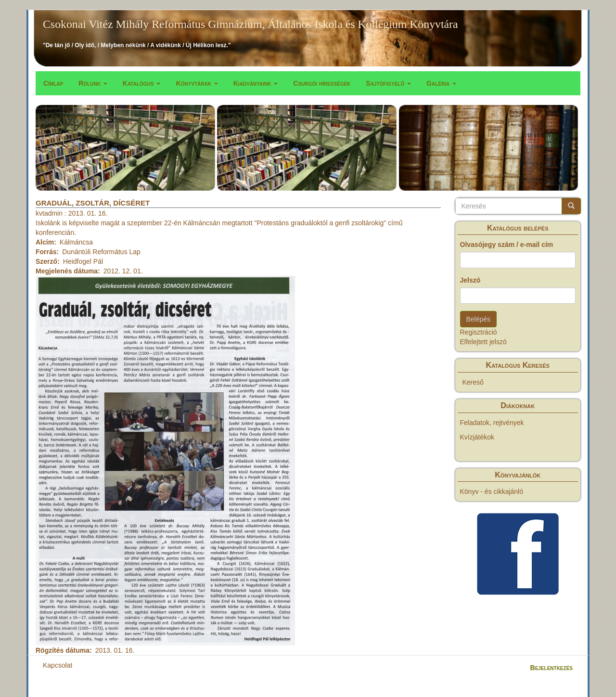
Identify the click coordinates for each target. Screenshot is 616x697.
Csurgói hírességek (322, 83)
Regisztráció (479, 332)
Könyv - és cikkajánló (492, 491)
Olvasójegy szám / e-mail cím (507, 245)
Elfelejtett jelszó (483, 342)
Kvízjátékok (477, 437)
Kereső (473, 382)
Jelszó (470, 280)
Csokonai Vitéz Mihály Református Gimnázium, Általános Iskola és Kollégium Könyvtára (250, 24)
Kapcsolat (58, 665)
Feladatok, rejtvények (492, 423)
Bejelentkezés (552, 668)
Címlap (53, 83)
